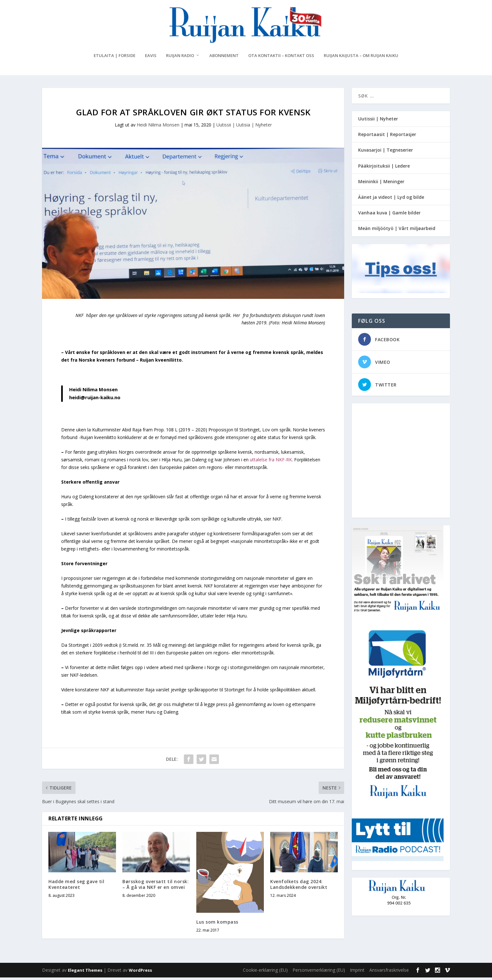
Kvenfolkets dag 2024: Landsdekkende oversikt (299, 887)
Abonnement (224, 58)
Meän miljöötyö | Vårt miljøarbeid (397, 231)
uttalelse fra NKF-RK (271, 462)
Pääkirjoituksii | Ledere (384, 168)
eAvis (151, 58)
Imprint (357, 973)
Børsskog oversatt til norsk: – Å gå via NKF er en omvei (156, 887)
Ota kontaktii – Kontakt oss (281, 58)
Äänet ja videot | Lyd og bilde (391, 200)
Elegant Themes (85, 973)
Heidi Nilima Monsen (158, 127)
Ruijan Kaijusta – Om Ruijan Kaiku (361, 58)
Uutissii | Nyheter (378, 121)
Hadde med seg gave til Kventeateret (76, 887)
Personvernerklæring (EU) (319, 973)
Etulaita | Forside (115, 58)
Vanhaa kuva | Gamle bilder (389, 215)
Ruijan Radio (180, 58)
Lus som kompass (217, 924)
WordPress (140, 973)
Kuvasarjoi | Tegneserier (386, 152)
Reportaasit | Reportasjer (387, 137)
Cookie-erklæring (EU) (265, 973)
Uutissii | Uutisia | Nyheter (244, 127)
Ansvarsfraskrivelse (389, 973)
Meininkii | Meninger (381, 184)
